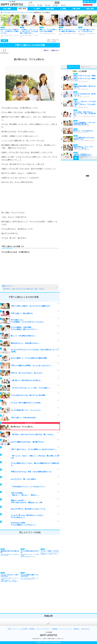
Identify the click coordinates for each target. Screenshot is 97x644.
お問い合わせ (85, 629)
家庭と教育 (7, 13)
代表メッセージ (12, 629)
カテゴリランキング (73, 67)
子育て (13, 13)
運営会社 (76, 629)
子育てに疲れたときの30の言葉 (25, 13)
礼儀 (49, 5)
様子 (64, 5)
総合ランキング (85, 67)
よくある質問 (23, 629)
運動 (41, 5)
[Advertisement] (30, 197)
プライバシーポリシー (43, 629)
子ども (33, 5)
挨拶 (57, 5)
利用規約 (32, 629)
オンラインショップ (66, 629)
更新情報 (55, 629)
